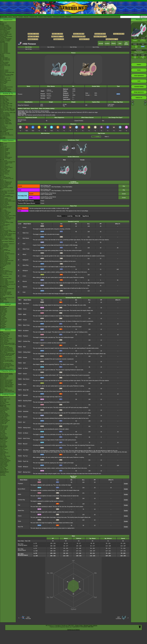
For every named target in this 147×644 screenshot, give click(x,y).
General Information (5, 306)
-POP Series (3, 445)
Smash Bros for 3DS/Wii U (6, 207)
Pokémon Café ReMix (5, 153)
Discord (26, 17)
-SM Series (3, 430)
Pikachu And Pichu (4, 376)
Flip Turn (25, 456)
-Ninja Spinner (3, 447)
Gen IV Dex (29, 49)
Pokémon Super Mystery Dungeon (8, 201)
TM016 (20, 336)
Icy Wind (25, 368)
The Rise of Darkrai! (5, 347)
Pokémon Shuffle (4, 199)
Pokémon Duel (3, 206)
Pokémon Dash (4, 255)
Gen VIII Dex (51, 47)
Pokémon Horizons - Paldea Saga (8, 113)
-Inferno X (2, 451)
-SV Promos (3, 440)
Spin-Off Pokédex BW (5, 60)
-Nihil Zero (2, 448)
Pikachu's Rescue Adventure (7, 374)
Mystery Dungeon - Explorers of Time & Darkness (7, 244)
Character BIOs (4, 309)
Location (107, 43)
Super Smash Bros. (4, 285)
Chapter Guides (4, 311)
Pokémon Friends (4, 150)
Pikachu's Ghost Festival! (6, 381)
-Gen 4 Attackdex (4, 46)
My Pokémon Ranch (5, 246)
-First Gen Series (4, 437)
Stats (120, 43)
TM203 (20, 461)
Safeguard (26, 260)
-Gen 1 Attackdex (4, 43)
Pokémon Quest (4, 186)
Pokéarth (68, 17)
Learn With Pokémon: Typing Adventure (7, 223)
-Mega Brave (3, 452)
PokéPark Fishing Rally (5, 264)
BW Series (3, 323)
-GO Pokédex (3, 38)
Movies (8, 330)
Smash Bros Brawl (4, 247)
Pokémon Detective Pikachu (6, 369)
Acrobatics (26, 331)
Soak (24, 292)
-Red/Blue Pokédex (4, 25)
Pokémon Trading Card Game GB (8, 284)
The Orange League (5, 100)
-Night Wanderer (4, 464)
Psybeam (25, 336)
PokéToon (2, 125)
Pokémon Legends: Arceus (6, 163)
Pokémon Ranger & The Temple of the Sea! (8, 345)
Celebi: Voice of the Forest (6, 339)
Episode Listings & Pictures (6, 96)
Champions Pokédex (59, 17)
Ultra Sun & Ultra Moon (5, 177)
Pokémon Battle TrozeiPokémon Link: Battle (7, 194)
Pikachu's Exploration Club (6, 383)
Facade (25, 357)
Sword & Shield (4, 161)
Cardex (2, 61)
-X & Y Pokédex (4, 31)
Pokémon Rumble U (5, 215)
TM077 (20, 395)
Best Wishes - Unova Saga (6, 106)
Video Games (8, 140)
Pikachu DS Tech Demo (5, 263)
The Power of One (4, 335)
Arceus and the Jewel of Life (6, 349)
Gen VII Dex (73, 47)
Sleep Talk (26, 390)
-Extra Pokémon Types (5, 399)
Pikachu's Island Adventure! (6, 382)
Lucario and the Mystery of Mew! (7, 343)
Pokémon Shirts (4, 82)
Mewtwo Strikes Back (5, 334)
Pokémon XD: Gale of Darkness (7, 254)
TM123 (20, 422)
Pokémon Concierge (5, 133)
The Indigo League (4, 99)
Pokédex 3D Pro (4, 221)
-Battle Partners (4, 458)
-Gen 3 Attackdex (4, 45)
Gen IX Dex (29, 47)
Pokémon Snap (4, 280)
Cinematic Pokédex (4, 62)
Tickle (19, 521)
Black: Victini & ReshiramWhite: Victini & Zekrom (7, 352)
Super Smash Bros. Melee (6, 274)
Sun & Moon (3, 176)
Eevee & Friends (4, 389)
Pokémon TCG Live (4, 174)
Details (124, 194)
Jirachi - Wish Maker (5, 341)
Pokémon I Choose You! (6, 363)
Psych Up (26, 461)
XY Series (2, 325)
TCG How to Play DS (5, 225)
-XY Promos (3, 444)
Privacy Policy (79, 625)
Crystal (2, 270)
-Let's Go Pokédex (4, 33)
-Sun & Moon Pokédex (5, 32)
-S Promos (3, 474)
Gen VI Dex (96, 47)
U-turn (24, 276)
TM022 (20, 352)
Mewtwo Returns (4, 338)
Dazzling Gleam (27, 401)
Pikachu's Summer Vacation (6, 373)
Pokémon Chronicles (5, 114)
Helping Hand (27, 428)
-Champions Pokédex (5, 41)
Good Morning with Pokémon (7, 129)
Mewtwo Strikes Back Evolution (7, 366)
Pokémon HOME (4, 164)
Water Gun (26, 233)
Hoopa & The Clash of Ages (6, 360)
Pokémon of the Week (5, 66)
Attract (24, 254)
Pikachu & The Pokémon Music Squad (7, 392)
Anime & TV (8, 94)
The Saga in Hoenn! (5, 102)
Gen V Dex (118, 47)
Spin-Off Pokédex (4, 58)
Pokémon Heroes (4, 340)
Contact (21, 17)
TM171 (20, 450)
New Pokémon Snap (5, 172)
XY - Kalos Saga (4, 107)
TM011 (20, 325)
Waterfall (25, 395)
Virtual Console (4, 291)
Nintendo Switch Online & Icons (7, 298)
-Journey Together (4, 415)
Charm (25, 309)
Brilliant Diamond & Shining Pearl (8, 162)
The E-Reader (3, 265)
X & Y (1, 190)
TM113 (20, 417)
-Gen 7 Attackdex (4, 50)
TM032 (20, 363)
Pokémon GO (3, 152)
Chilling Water (27, 352)
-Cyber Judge (3, 469)
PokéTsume (3, 138)
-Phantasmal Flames (5, 409)
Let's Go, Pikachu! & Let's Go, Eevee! (7, 179)
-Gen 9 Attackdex (4, 52)
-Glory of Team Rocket (5, 456)
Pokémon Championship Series (7, 72)
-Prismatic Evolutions (5, 416)
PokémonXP (3, 73)
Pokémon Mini (3, 273)
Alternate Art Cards (4, 402)
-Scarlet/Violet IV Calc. (5, 64)
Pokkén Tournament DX (5, 184)
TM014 (20, 331)
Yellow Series (3, 314)
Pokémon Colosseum (5, 253)
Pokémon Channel (4, 256)
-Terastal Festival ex (5, 460)
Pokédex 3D (3, 220)
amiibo (2, 297)
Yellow (2, 277)
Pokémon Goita (4, 300)
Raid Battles (3, 403)
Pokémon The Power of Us (6, 365)
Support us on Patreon (73, 630)
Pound (24, 227)
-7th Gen (2, 69)
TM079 (20, 401)
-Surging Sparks (4, 417)
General (101, 43)
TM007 (20, 320)
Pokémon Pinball (4, 281)
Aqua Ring (26, 265)
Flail (19, 505)
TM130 (20, 428)
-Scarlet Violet (3, 428)
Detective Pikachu (4, 185)
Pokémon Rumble (4, 232)
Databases (8, 20)
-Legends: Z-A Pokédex (5, 40)
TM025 (20, 357)
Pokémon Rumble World (6, 200)
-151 (1, 425)
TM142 (20, 438)
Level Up (70, 216)
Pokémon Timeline (4, 70)
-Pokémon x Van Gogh (5, 78)
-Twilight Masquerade (5, 420)
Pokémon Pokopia (4, 149)
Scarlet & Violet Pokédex (45, 17)
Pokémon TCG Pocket (5, 158)
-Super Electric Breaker (5, 461)
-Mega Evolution (4, 410)
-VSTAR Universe (4, 470)
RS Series (2, 316)
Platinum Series (4, 321)
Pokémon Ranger (4, 259)
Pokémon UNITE (4, 155)
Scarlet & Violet (4, 146)
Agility (24, 314)
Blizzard (25, 444)
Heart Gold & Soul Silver (6, 230)
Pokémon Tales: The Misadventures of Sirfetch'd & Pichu (7, 135)
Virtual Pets (3, 295)
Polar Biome (53, 193)
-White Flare (3, 412)
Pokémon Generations (5, 119)
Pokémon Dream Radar (5, 212)
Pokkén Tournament (5, 204)
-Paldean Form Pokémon (6, 91)
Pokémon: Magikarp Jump (6, 182)
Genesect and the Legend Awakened (6, 356)
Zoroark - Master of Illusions (6, 350)
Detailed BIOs (3, 310)
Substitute (26, 411)
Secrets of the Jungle (5, 367)
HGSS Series (3, 322)
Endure (25, 374)
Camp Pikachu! (4, 378)
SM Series (2, 328)
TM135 (20, 433)
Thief (24, 347)
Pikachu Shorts (8, 371)
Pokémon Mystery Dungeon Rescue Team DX (6, 168)
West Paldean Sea (46, 185)
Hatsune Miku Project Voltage (7, 75)
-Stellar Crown (3, 418)
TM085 (20, 406)
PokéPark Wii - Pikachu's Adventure (6, 236)
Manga (8, 304)
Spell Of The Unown (5, 336)
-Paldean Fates (4, 423)
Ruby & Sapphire (4, 249)
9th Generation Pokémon (6, 89)
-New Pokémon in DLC (5, 90)
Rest (24, 406)
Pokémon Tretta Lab (5, 213)
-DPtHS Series (3, 434)
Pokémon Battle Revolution (6, 238)
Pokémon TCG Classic (5, 405)
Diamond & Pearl (4, 228)
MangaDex (3, 308)
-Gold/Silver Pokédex (5, 26)
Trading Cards (8, 394)
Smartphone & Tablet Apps (6, 294)
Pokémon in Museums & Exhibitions (6, 76)
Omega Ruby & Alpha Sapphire (7, 191)
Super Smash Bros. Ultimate (7, 188)
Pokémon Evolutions (5, 122)
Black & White (3, 210)
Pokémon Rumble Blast (5, 219)
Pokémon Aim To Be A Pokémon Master (7, 111)
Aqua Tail (20, 527)
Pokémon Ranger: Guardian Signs (8, 231)
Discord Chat (3, 86)
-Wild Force (3, 467)
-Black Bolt (3, 411)
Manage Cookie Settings (90, 625)
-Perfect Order (3, 407)
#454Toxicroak (28, 618)
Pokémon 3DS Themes (5, 293)
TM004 (20, 314)
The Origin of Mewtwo (5, 333)
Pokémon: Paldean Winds (6, 124)
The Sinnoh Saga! (4, 105)
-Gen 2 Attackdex (4, 44)
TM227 (20, 472)
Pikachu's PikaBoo (4, 377)
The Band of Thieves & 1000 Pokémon (7, 197)
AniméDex (2, 97)
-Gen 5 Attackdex (4, 48)
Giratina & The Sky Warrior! (6, 348)
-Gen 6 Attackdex (4, 49)
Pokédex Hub (33, 17)
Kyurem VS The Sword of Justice (8, 353)
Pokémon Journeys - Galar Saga (7, 109)
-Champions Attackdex (5, 53)
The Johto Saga (4, 101)
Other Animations (4, 131)
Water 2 (107, 137)
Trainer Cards (3, 400)
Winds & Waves (4, 144)
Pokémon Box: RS (4, 257)
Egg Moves (126, 43)
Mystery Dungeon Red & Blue (7, 261)
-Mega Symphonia (4, 453)
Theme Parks (3, 84)
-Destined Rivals (4, 414)
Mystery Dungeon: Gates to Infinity (8, 216)
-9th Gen (2, 67)
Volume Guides (4, 312)
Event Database (4, 88)
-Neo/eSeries (3, 436)
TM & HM (78, 216)
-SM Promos (3, 443)
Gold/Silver (3, 268)
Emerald (2, 252)
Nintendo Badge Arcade (5, 208)
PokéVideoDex (3, 128)
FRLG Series (3, 318)
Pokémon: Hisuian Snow (6, 123)
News (1, 22)
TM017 (20, 341)
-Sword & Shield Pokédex (6, 34)
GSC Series (3, 315)
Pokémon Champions (5, 148)
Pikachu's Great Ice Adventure (7, 385)
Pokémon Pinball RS (5, 258)
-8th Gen (2, 68)
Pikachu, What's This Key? (6, 390)
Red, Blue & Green (4, 276)
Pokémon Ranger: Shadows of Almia (7, 242)
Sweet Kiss (21, 510)
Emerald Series (4, 319)
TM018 (20, 347)
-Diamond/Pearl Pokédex (6, 29)
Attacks (114, 43)
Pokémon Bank (4, 192)
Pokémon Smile (4, 170)
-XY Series (3, 432)
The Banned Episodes (5, 116)
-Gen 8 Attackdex (4, 51)
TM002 (20, 309)
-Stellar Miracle (3, 463)
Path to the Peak (4, 126)
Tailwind (25, 287)
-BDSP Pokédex (4, 35)
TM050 (20, 379)
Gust (24, 244)
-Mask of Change (4, 465)
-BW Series (3, 433)
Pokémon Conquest (5, 217)
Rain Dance (26, 238)
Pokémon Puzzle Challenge (6, 272)
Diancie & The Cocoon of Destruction (6, 358)
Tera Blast (26, 450)
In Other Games (4, 290)
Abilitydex (2, 57)
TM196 (20, 456)
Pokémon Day (3, 79)
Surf (24, 422)
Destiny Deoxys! (4, 342)
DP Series (2, 320)
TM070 (20, 390)
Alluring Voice (27, 472)
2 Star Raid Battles (67, 187)
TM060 (20, 384)
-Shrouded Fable (4, 419)
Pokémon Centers (4, 71)
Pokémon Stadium (4, 283)
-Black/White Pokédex (5, 30)
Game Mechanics (4, 63)
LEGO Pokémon (4, 81)
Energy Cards (3, 401)
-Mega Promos (3, 439)
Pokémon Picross (4, 202)
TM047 (20, 374)
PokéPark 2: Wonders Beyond (7, 218)
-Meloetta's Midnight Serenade (7, 354)
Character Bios (3, 98)
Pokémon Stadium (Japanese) (7, 282)
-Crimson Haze (3, 466)
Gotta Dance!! (3, 379)
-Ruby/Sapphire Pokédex (6, 27)
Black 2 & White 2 (4, 211)
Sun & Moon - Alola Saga (6, 108)
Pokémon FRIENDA (5, 302)
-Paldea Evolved (4, 427)
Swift (24, 363)
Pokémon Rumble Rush (5, 183)
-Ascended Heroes (4, 408)
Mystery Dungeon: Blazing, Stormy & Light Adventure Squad (8, 234)
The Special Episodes (5, 115)
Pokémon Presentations (5, 80)
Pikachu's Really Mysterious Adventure (6, 387)
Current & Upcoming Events (6, 87)
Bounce (25, 281)
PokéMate (2, 266)
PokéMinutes (3, 127)
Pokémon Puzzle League (6, 279)
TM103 (20, 411)
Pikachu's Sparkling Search (6, 386)
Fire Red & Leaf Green (5, 250)
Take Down (26, 304)
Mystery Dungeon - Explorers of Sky (7, 240)
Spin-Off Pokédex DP (5, 59)
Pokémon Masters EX (5, 154)
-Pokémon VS (3, 471)
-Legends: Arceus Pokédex (6, 36)
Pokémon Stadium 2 (5, 271)
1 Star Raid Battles (56, 187)
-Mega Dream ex (4, 449)
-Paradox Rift (3, 424)
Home (10, 17)
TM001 (20, 304)
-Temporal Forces (4, 421)
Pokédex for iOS (4, 226)
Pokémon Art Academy (5, 195)
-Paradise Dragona (4, 462)
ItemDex (2, 54)
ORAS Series (3, 327)
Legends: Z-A (3, 147)
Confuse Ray (26, 341)
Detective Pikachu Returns (6, 157)
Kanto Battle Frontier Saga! (6, 104)
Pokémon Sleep (4, 156)
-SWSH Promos (4, 442)
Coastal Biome (45, 193)
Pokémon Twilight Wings (6, 120)
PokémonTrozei (4, 262)
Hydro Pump (26, 438)
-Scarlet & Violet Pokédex (6, 39)
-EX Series (3, 435)
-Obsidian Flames (4, 426)
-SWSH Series (3, 429)
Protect (25, 320)
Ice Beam (25, 433)
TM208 (20, 467)
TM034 (20, 368)
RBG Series (3, 313)
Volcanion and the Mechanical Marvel (7, 362)
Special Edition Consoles (6, 292)
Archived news (3, 23)
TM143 (20, 444)
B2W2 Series (3, 324)
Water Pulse (26, 249)
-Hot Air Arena (3, 457)
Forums (15, 17)
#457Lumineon (119, 618)
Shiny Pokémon (4, 117)
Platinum (2, 229)
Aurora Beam (21, 489)
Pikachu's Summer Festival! (6, 380)
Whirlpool (25, 271)
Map (124, 186)
